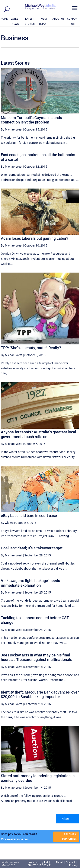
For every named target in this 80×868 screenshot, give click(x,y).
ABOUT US (58, 19)
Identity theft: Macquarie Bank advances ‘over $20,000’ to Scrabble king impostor (40, 695)
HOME (4, 19)
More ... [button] (68, 819)
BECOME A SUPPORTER (69, 837)
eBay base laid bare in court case (29, 516)
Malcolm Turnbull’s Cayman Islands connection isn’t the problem (31, 120)
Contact (71, 862)
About (60, 862)
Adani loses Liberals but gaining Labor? (35, 238)
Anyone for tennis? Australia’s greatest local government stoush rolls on (39, 434)
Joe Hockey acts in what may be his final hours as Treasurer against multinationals (36, 657)
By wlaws (7, 523)
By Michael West (12, 129)
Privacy (73, 865)
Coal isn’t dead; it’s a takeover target (32, 548)
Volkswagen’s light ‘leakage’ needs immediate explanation (30, 583)
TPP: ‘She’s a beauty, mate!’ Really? (31, 348)
